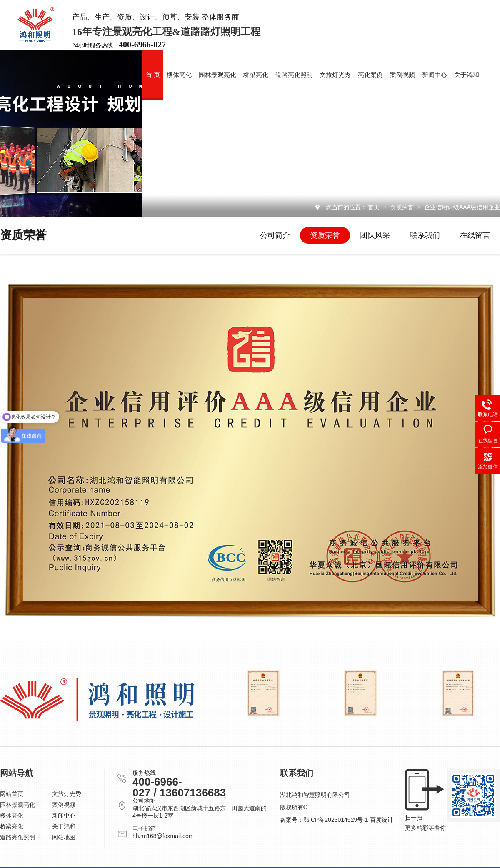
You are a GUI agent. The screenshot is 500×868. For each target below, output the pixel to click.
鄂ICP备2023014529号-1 (336, 820)
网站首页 (12, 794)
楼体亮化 (179, 75)
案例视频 (402, 75)
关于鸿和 (467, 75)
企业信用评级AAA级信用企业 (462, 207)
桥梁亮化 (256, 75)
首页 (375, 207)
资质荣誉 (403, 207)
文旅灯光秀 (335, 75)
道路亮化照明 (294, 75)
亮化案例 (370, 75)
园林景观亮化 (217, 75)
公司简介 (275, 235)
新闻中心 (435, 75)
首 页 (153, 75)
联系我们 (425, 235)
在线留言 (475, 235)
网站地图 (64, 837)
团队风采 (375, 235)
